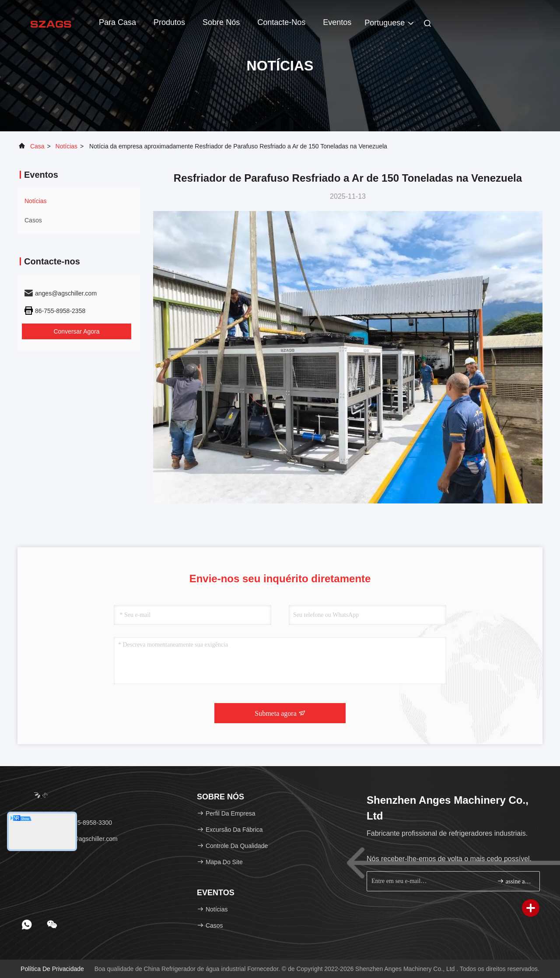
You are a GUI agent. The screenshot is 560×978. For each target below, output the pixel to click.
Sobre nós (221, 22)
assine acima (515, 881)
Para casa (117, 22)
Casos (33, 220)
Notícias (67, 146)
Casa (37, 146)
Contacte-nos (281, 22)
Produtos (169, 22)
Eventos (337, 22)
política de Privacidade (52, 969)
